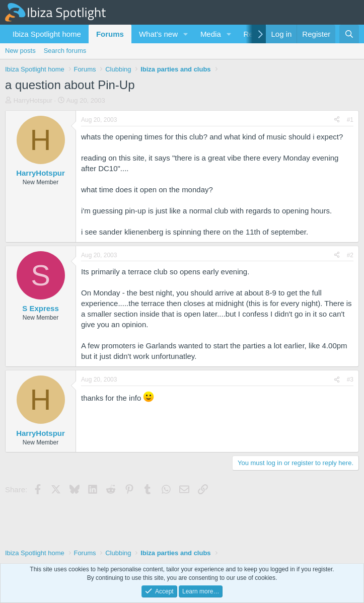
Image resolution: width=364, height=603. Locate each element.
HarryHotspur (33, 100)
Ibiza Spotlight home (47, 34)
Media (211, 34)
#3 (350, 380)
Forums (110, 34)
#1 (350, 120)
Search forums (65, 51)
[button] (186, 34)
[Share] (337, 120)
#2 (350, 255)
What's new (158, 34)
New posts (20, 51)
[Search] (349, 34)
